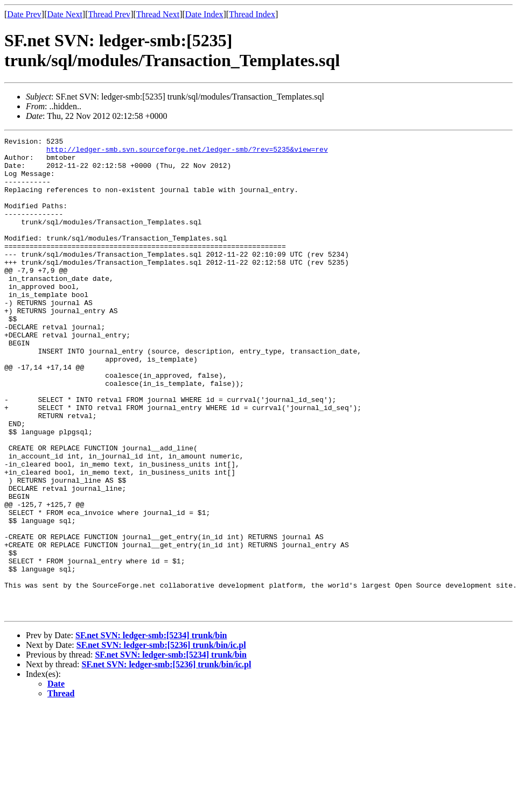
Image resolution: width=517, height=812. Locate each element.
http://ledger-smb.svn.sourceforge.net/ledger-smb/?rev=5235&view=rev (187, 152)
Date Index (204, 14)
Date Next (65, 14)
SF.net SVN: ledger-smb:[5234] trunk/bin (151, 730)
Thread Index (252, 14)
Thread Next (158, 14)
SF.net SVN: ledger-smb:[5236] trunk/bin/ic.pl (161, 740)
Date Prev (24, 14)
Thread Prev (109, 14)
